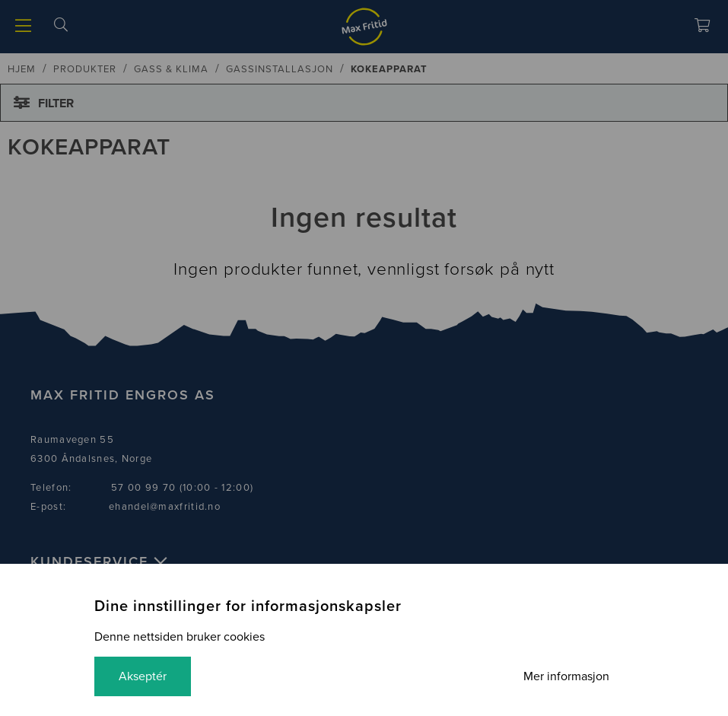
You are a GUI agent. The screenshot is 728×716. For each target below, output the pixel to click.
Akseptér (143, 676)
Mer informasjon (566, 676)
